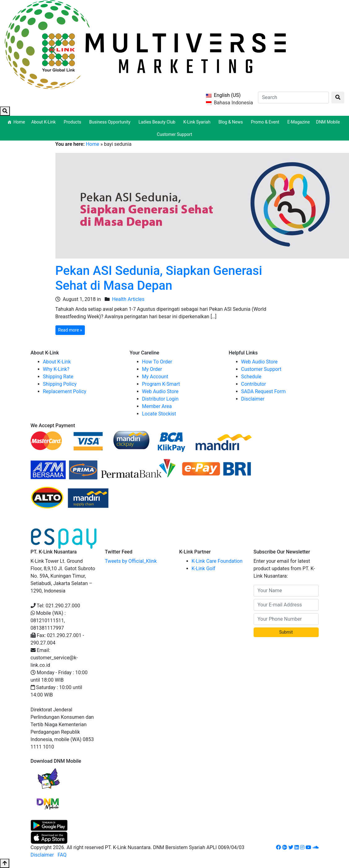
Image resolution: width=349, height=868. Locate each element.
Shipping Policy (60, 384)
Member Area (157, 406)
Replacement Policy (65, 391)
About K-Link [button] (44, 122)
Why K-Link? (56, 369)
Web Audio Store (160, 391)
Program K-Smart (161, 384)
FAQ (62, 855)
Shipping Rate (58, 377)
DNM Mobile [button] (329, 122)
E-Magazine (299, 122)
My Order (152, 369)
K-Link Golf (204, 569)
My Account (155, 377)
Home (19, 122)
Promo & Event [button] (266, 122)
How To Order (157, 362)
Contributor (254, 384)
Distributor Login (160, 399)
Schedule (251, 377)
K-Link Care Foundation (217, 561)
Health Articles (128, 299)
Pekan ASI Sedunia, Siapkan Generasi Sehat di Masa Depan (159, 278)
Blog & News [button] (231, 122)
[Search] (293, 98)
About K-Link (57, 362)
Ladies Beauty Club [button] (158, 122)
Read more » (70, 330)
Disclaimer (253, 399)
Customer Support (175, 134)
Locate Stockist (159, 414)
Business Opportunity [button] (111, 122)
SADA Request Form (264, 391)
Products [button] (73, 122)
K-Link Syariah (198, 122)
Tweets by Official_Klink (131, 561)
